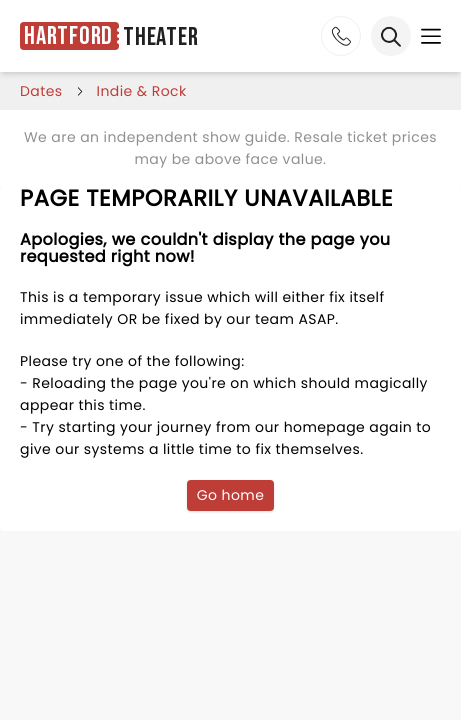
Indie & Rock (142, 91)
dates (41, 91)
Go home (231, 495)
